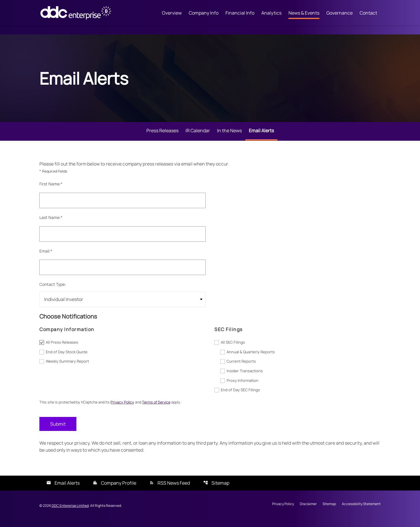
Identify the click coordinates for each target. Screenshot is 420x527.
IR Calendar (198, 135)
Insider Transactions (245, 376)
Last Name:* (51, 222)
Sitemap (220, 489)
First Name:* (51, 188)
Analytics (271, 13)
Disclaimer (308, 510)
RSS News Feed (174, 489)
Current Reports (241, 367)
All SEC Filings (233, 347)
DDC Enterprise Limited (70, 512)
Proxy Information (243, 386)
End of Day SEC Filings (240, 396)
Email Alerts (261, 135)
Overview (172, 13)
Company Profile (119, 489)
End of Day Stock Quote (67, 357)
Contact (368, 13)
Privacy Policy (126, 408)
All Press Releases (62, 347)
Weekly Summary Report (67, 367)
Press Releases (162, 135)
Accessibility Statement (361, 510)
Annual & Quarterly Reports (251, 357)
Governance (339, 13)
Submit (58, 430)
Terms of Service (161, 408)
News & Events (304, 13)
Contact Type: (53, 289)
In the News (229, 135)
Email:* (46, 256)
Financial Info (240, 13)
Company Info (204, 13)
